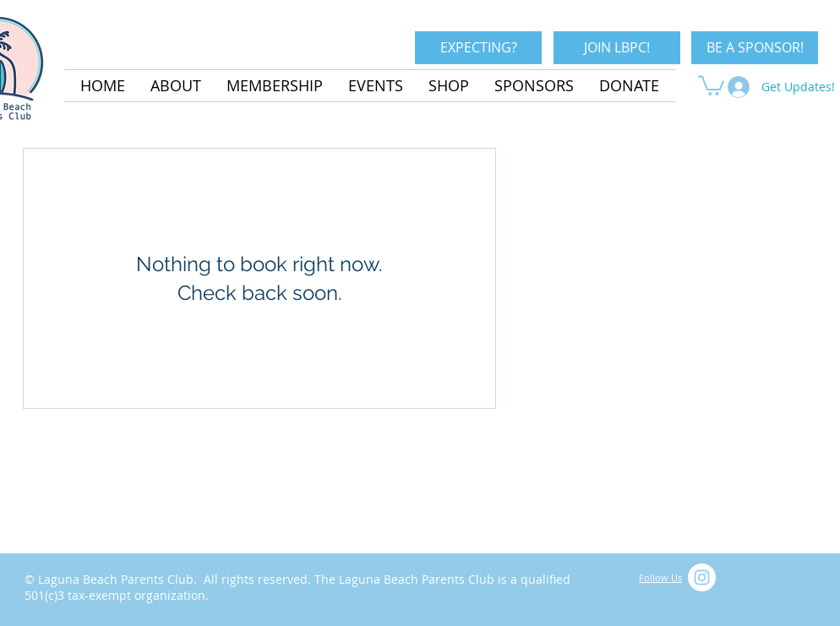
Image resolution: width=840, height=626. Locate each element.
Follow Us (660, 577)
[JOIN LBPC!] (617, 48)
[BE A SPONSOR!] (755, 48)
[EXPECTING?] (478, 48)
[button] (711, 84)
